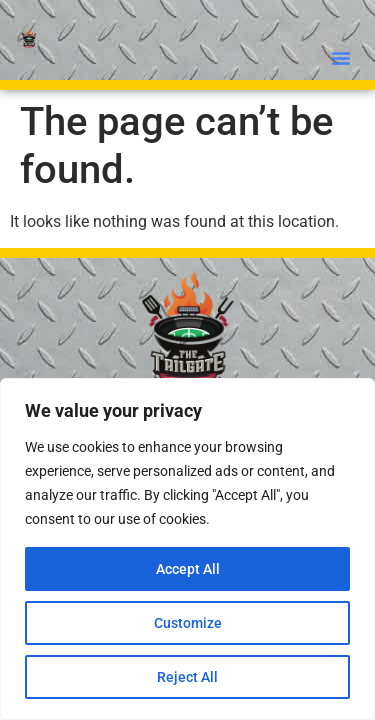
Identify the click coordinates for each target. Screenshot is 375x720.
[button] (341, 58)
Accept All (188, 569)
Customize (188, 623)
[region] (187, 549)
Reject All (187, 677)
